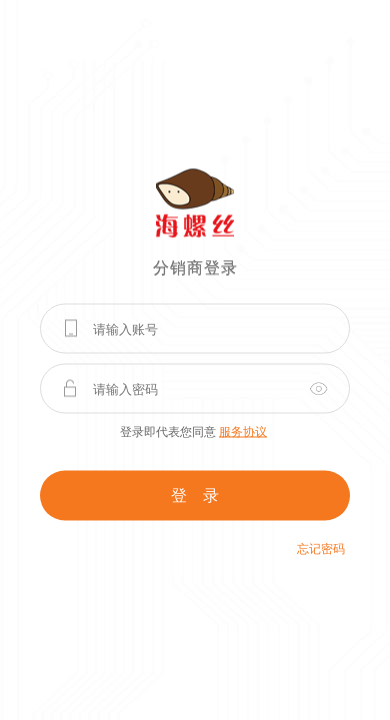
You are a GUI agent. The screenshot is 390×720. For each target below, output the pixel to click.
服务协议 (243, 432)
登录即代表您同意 (193, 432)
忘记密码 (321, 549)
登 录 (195, 495)
